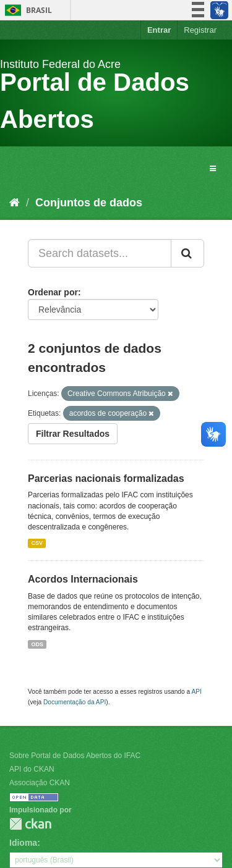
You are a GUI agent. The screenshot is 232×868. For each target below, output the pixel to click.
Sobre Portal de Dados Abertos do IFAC (75, 756)
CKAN (30, 824)
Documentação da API (75, 702)
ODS (37, 644)
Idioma (23, 843)
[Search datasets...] (100, 253)
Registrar (200, 30)
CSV (37, 543)
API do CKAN (32, 769)
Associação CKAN (40, 783)
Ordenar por (53, 292)
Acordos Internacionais (83, 579)
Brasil (26, 10)
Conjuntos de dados (89, 203)
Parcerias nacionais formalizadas (106, 478)
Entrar (159, 30)
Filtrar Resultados (73, 434)
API (196, 692)
